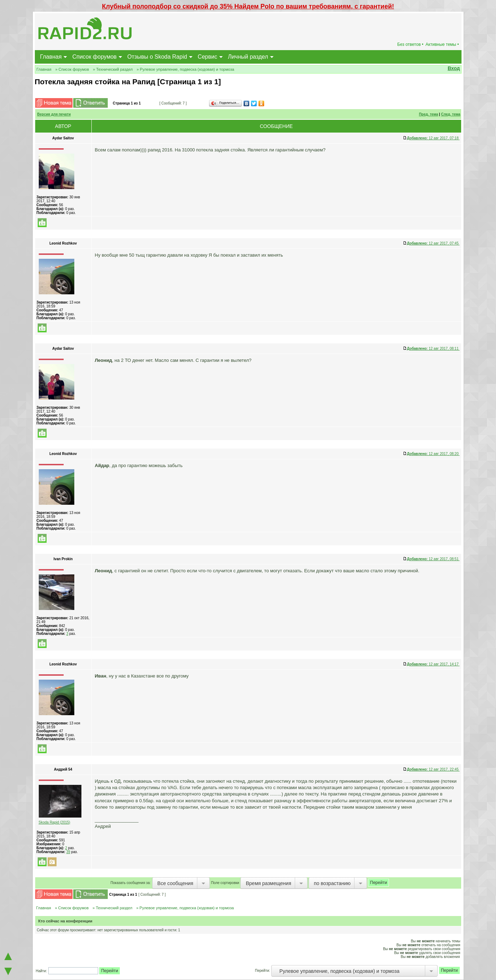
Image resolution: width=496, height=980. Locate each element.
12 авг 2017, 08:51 (433, 559)
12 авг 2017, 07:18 (433, 138)
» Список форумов (72, 69)
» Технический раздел (113, 69)
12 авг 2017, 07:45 (433, 243)
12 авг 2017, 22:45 (433, 769)
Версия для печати (54, 114)
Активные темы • (442, 44)
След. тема (450, 114)
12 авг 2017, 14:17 (433, 664)
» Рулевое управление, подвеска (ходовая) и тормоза (185, 69)
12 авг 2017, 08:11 (433, 349)
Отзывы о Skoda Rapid (157, 57)
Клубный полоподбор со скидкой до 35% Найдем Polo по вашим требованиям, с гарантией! (248, 6)
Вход (454, 68)
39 (68, 852)
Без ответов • (410, 44)
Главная (51, 57)
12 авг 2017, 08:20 (433, 454)
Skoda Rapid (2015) (55, 822)
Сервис (207, 57)
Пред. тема (428, 114)
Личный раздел (248, 57)
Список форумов (94, 57)
